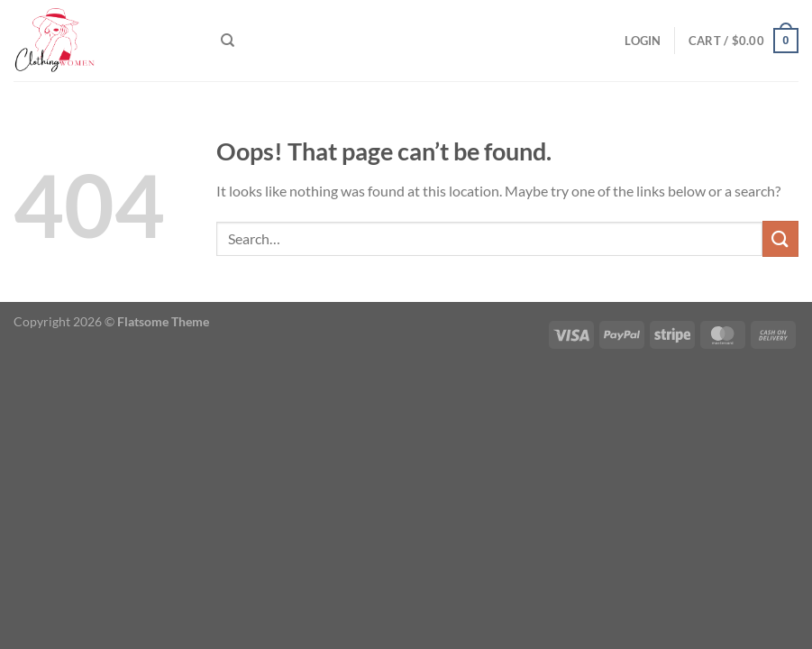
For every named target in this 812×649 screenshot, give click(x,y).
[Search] (228, 41)
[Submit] (780, 238)
